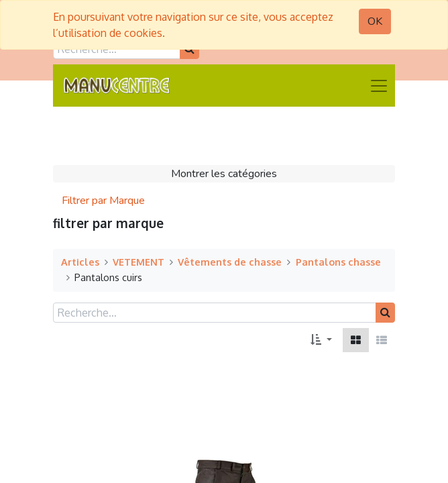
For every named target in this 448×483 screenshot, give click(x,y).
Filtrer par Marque (103, 201)
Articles (80, 262)
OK (375, 21)
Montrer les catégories (224, 174)
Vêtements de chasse (230, 262)
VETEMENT (138, 262)
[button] (321, 340)
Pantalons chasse (338, 262)
